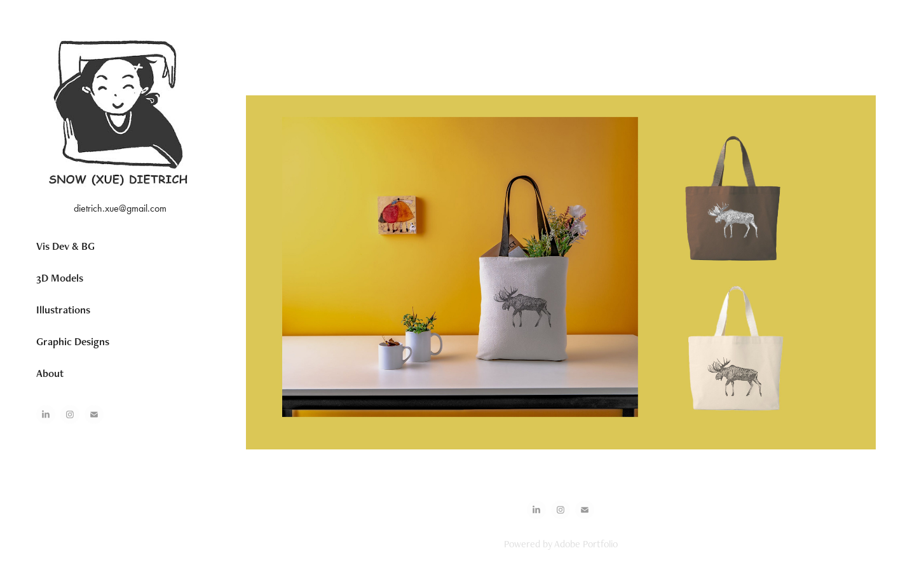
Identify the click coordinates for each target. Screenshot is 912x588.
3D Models (60, 278)
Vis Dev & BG (65, 246)
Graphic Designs (73, 341)
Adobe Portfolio (586, 544)
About (50, 373)
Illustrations (63, 310)
